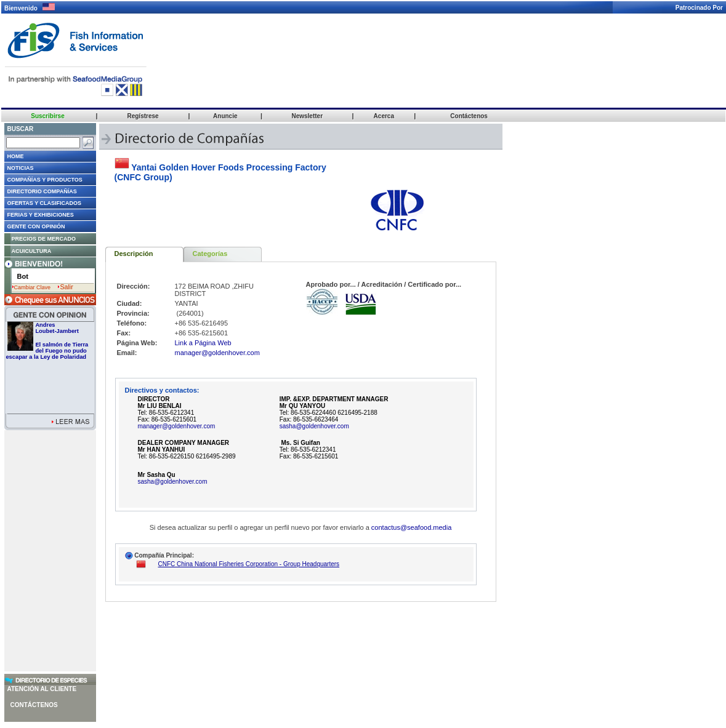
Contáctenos (34, 705)
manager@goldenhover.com (217, 353)
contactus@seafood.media (411, 527)
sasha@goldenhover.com (314, 426)
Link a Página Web (203, 343)
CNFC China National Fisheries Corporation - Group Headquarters (249, 564)
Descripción (134, 254)
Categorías (210, 254)
